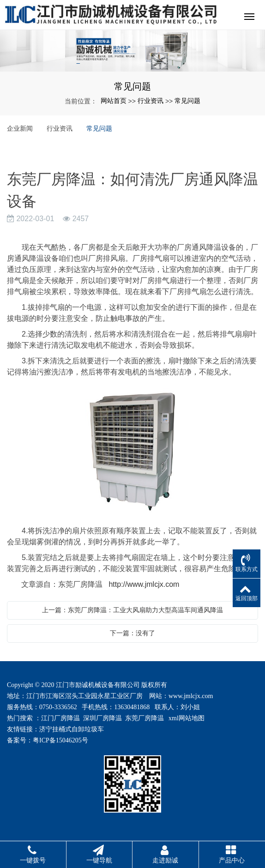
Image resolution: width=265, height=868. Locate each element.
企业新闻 (20, 128)
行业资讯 (151, 101)
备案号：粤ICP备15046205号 (48, 740)
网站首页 (114, 101)
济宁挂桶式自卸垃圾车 (72, 729)
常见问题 (187, 101)
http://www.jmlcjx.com (144, 584)
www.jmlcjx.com (191, 696)
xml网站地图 (187, 718)
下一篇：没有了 (132, 633)
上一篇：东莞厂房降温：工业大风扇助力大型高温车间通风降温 (132, 610)
